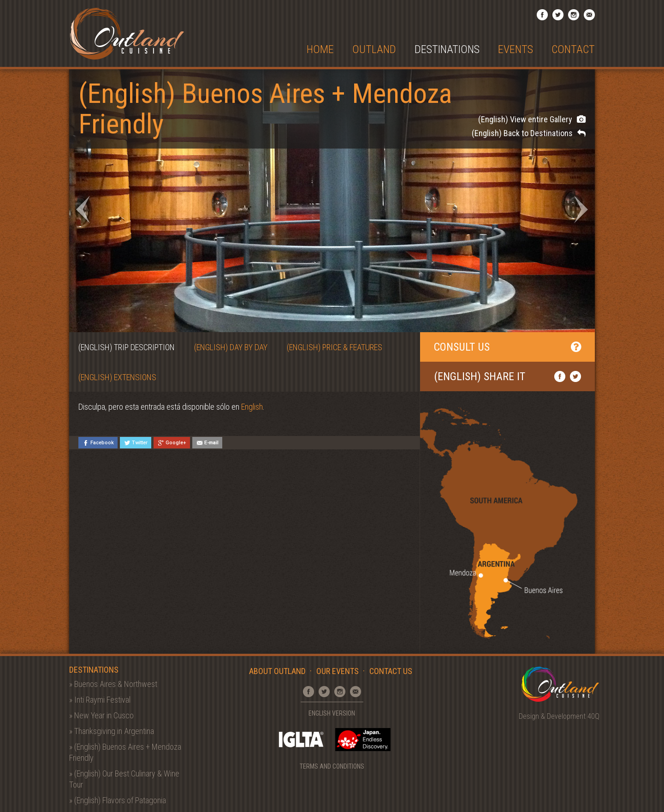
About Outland (277, 671)
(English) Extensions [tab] (117, 377)
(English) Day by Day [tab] (231, 347)
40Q (593, 716)
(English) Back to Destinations (529, 133)
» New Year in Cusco (101, 715)
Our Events (338, 671)
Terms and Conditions (332, 766)
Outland (374, 50)
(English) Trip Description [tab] (127, 347)
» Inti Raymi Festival (100, 700)
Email (589, 15)
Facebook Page (542, 15)
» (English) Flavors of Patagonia (118, 800)
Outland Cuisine (127, 33)
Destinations (447, 50)
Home (320, 50)
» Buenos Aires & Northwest (113, 684)
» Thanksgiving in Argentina (112, 731)
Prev (83, 209)
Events (516, 50)
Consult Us (507, 347)
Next (581, 209)
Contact (573, 50)
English (252, 407)
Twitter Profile (558, 15)
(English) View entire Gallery (532, 119)
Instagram (574, 15)
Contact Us (391, 671)
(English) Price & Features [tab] (335, 347)
